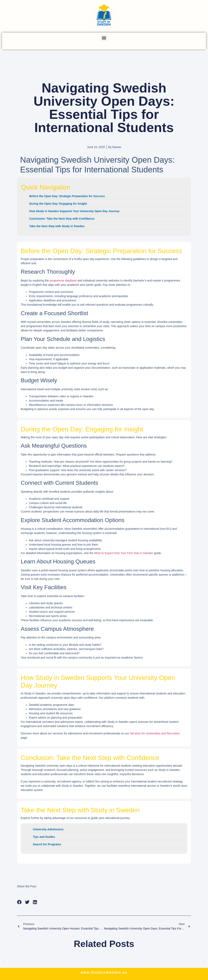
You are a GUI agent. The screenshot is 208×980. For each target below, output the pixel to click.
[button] (104, 38)
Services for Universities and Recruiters (155, 733)
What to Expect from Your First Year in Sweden (124, 553)
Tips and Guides (44, 837)
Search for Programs (47, 844)
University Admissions (48, 829)
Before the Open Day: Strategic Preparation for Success (67, 196)
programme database (63, 280)
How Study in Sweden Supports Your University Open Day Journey (74, 211)
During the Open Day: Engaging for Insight (58, 204)
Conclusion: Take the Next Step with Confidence (62, 219)
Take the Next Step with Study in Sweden (57, 226)
